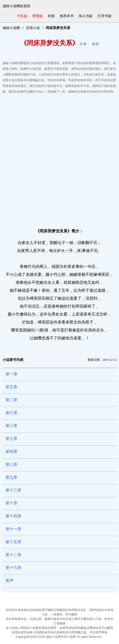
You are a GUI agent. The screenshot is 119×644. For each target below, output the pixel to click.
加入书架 (86, 16)
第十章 (11, 503)
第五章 (11, 387)
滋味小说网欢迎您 (16, 6)
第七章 (11, 439)
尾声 (9, 581)
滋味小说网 (11, 28)
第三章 (11, 426)
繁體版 (38, 16)
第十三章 (13, 490)
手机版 (22, 16)
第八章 (11, 464)
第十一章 (13, 529)
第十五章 (13, 542)
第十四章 (13, 516)
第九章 (11, 477)
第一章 (11, 374)
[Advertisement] (59, 159)
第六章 (11, 413)
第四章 (11, 451)
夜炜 (95, 44)
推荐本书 (67, 16)
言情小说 (33, 28)
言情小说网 (68, 637)
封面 (51, 16)
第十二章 (13, 555)
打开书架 (105, 16)
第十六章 (13, 568)
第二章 (11, 400)
